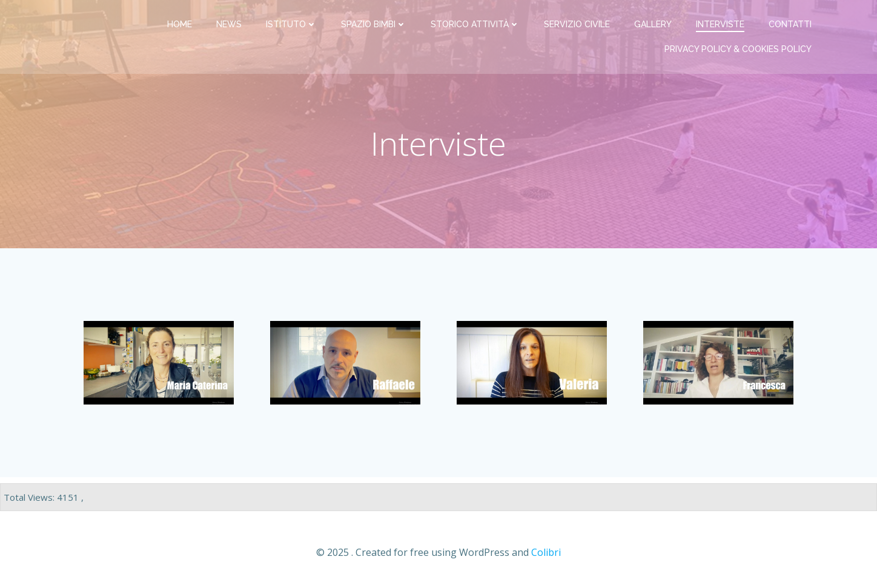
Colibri (546, 552)
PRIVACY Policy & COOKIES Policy (738, 49)
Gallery (653, 24)
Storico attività (475, 24)
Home (180, 24)
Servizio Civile (577, 24)
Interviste (720, 24)
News (229, 24)
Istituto (291, 24)
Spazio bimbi (374, 24)
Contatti (790, 24)
